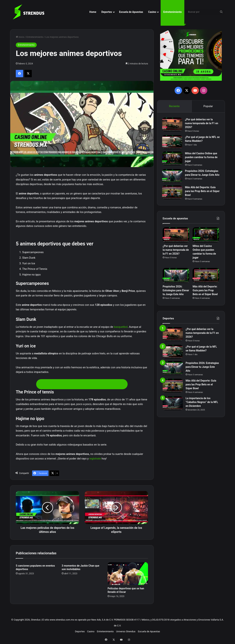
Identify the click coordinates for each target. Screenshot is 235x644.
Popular (208, 106)
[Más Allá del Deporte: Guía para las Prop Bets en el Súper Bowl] (173, 194)
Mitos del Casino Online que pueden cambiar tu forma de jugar (202, 158)
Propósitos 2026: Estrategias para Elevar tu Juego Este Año (202, 175)
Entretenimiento (172, 12)
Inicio (20, 37)
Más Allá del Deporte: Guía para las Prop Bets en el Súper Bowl (201, 193)
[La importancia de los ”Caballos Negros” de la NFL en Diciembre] (173, 406)
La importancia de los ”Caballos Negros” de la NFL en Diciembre (202, 405)
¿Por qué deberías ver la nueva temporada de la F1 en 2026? (202, 124)
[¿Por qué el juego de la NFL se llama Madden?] (173, 143)
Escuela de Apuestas (131, 12)
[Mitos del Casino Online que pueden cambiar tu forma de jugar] (173, 159)
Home (93, 12)
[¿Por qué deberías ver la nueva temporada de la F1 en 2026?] (173, 125)
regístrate (95, 459)
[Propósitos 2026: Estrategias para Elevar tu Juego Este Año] (173, 177)
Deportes (107, 12)
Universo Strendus (126, 631)
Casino (152, 12)
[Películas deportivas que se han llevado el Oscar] (128, 574)
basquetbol (121, 327)
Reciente (174, 106)
